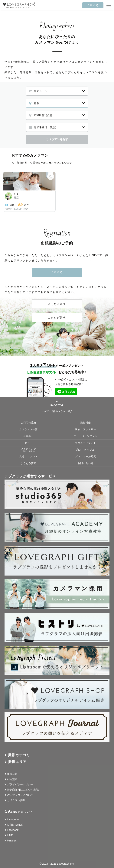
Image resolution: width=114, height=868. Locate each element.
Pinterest (12, 841)
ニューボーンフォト (86, 436)
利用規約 (12, 779)
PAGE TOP (57, 403)
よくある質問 (57, 304)
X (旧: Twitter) (15, 825)
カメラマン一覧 (28, 429)
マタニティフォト (86, 443)
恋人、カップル (86, 450)
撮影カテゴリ (19, 755)
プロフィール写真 (86, 457)
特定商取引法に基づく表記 (23, 790)
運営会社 (12, 774)
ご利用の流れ (28, 423)
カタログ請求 (57, 318)
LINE (10, 835)
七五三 (28, 443)
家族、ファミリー (86, 429)
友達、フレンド (28, 457)
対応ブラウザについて (20, 795)
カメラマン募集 (16, 800)
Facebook (13, 830)
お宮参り (28, 436)
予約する (93, 5)
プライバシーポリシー (20, 784)
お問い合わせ (86, 463)
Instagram (13, 819)
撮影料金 (86, 423)
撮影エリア (17, 762)
